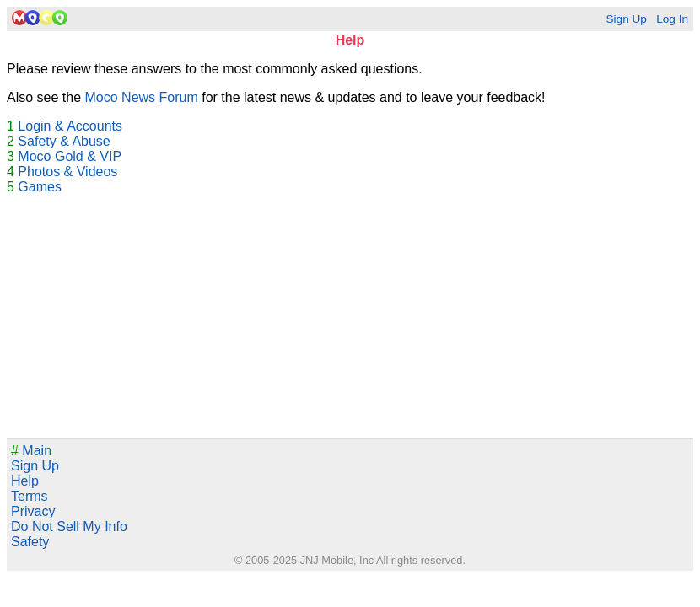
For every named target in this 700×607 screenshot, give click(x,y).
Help (25, 481)
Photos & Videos (67, 172)
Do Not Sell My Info (69, 526)
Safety (30, 542)
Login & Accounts (70, 126)
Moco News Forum (142, 97)
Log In (672, 19)
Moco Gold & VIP (70, 156)
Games (40, 187)
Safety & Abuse (64, 141)
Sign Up (626, 19)
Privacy (33, 511)
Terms (30, 496)
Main (31, 451)
